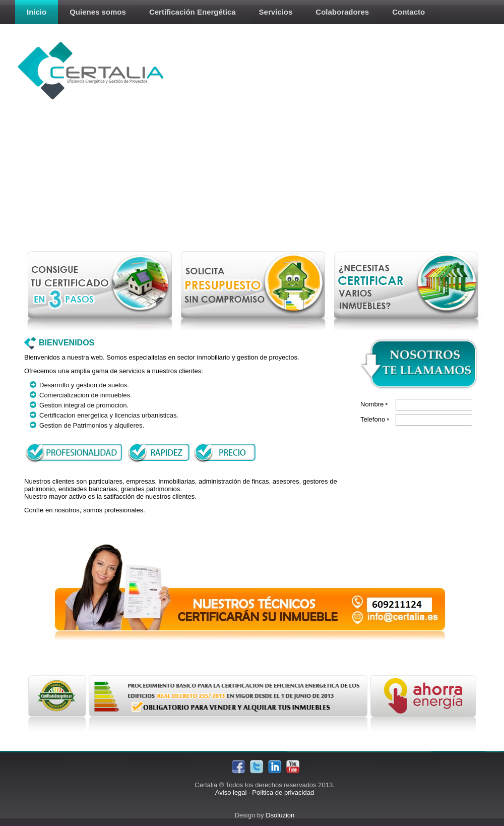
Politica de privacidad (283, 792)
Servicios (276, 12)
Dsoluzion (280, 815)
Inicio (37, 12)
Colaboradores (342, 12)
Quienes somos (98, 12)
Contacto (408, 12)
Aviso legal (231, 792)
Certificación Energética (193, 12)
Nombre (374, 404)
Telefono (375, 420)
